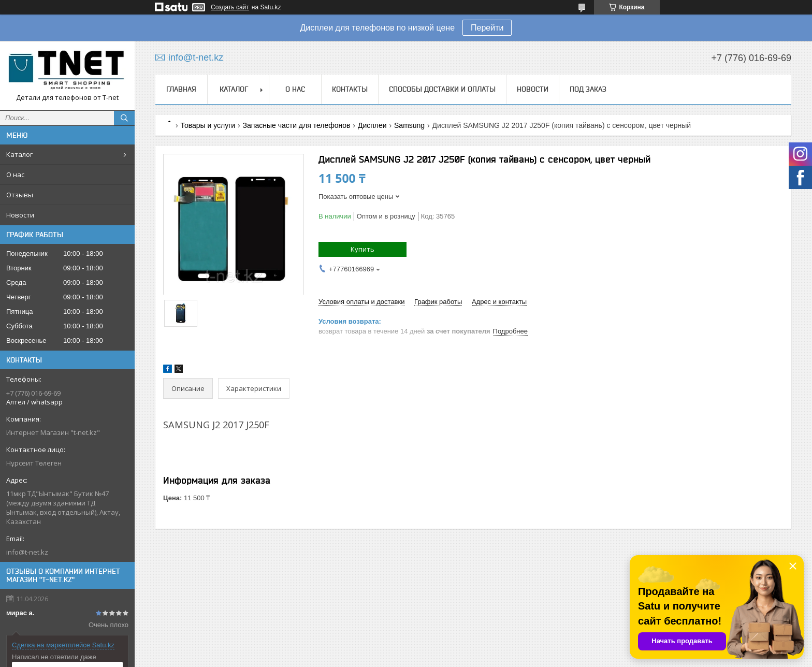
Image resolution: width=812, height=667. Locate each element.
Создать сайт (230, 7)
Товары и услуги (208, 125)
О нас (15, 175)
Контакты (350, 89)
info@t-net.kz (27, 552)
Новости (20, 215)
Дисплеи (372, 125)
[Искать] (124, 118)
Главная (181, 89)
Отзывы (20, 195)
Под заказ (588, 89)
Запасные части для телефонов (297, 125)
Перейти (487, 28)
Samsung (409, 125)
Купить (363, 249)
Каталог (19, 154)
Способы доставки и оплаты (442, 89)
